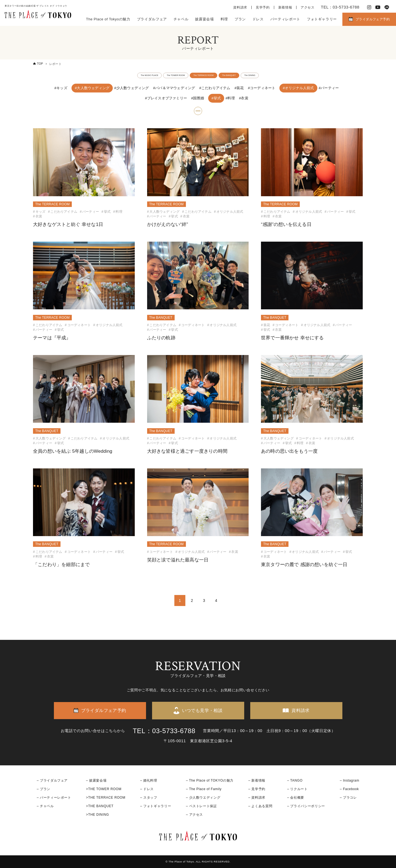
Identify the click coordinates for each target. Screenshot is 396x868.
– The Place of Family (204, 789)
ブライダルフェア (152, 19)
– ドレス (147, 789)
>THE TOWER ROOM (104, 789)
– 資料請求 (257, 798)
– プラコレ (348, 798)
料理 (224, 19)
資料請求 (240, 7)
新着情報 (285, 7)
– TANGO (295, 780)
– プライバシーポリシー (306, 806)
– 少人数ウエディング (203, 798)
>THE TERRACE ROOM (106, 798)
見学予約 (263, 7)
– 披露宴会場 (96, 780)
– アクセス (194, 815)
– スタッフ (149, 798)
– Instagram (350, 780)
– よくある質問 (260, 806)
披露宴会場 (204, 19)
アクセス (308, 7)
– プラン (44, 789)
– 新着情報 (257, 780)
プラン (240, 19)
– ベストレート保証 (201, 806)
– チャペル (45, 806)
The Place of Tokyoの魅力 (108, 19)
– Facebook (349, 789)
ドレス (258, 19)
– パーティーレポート (54, 798)
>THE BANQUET (100, 806)
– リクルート (297, 789)
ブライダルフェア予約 (373, 19)
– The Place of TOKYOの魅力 (210, 780)
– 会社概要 (296, 798)
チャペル (181, 19)
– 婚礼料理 (149, 780)
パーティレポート (285, 19)
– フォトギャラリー (156, 806)
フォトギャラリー (322, 19)
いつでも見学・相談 (202, 710)
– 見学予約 (257, 789)
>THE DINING (97, 815)
